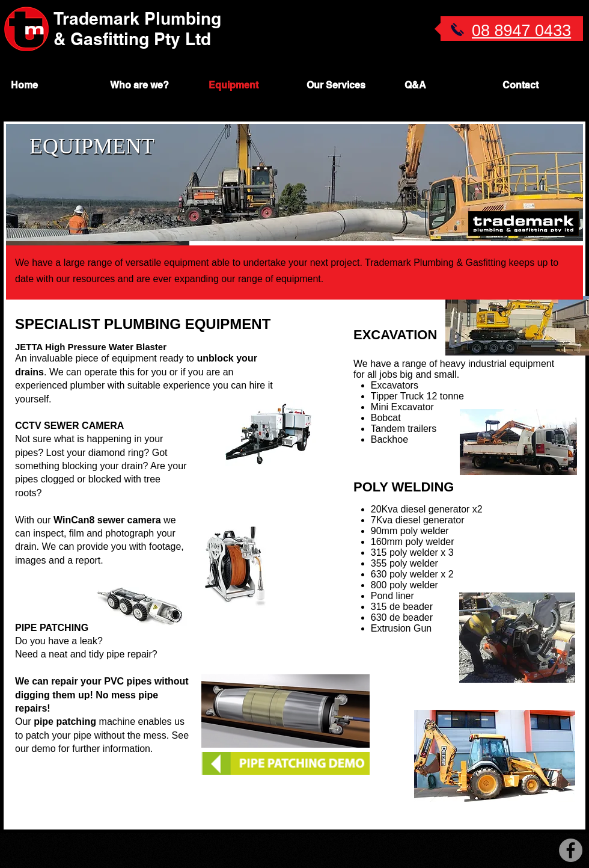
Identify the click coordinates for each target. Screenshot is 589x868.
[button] (344, 85)
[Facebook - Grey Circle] (571, 850)
